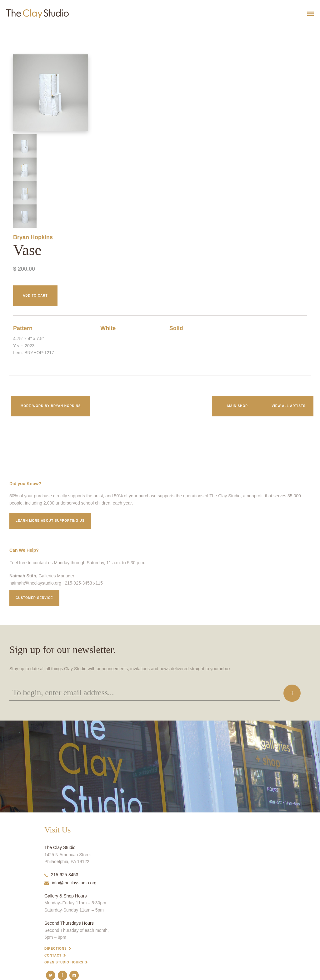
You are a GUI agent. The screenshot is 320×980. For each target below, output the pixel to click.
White (108, 328)
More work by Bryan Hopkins (51, 406)
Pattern (23, 328)
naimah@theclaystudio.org (35, 583)
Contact (53, 955)
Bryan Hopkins (33, 237)
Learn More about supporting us (50, 521)
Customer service (34, 598)
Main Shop (237, 406)
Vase (3, 29)
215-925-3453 (61, 875)
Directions (56, 949)
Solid (176, 328)
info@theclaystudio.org (70, 883)
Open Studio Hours (64, 962)
